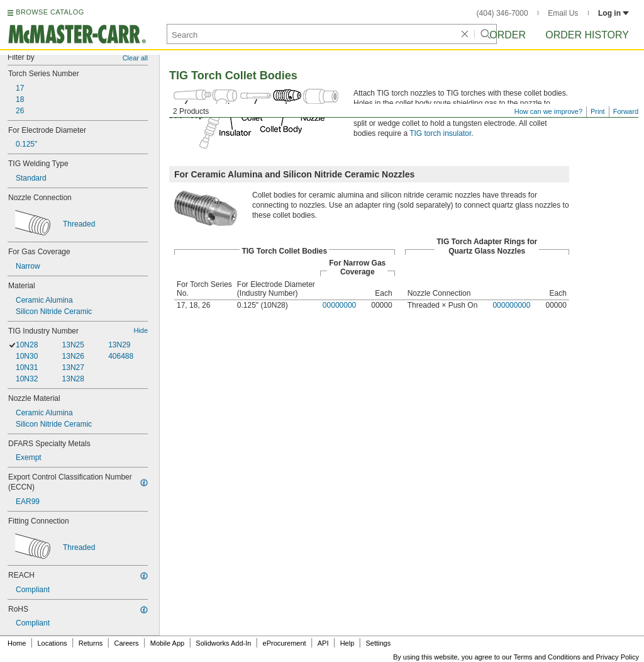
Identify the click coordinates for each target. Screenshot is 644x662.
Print (598, 111)
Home (17, 643)
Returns (91, 643)
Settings (378, 643)
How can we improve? (548, 111)
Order (508, 35)
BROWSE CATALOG (50, 12)
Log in (613, 13)
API (323, 643)
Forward (626, 111)
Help (347, 643)
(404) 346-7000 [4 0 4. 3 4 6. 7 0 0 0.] (502, 13)
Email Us (563, 13)
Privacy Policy (618, 657)
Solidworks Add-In (223, 643)
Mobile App (167, 643)
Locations (53, 643)
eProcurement (285, 643)
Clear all (135, 58)
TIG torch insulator (440, 133)
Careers (126, 643)
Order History (587, 35)
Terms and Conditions (547, 657)
